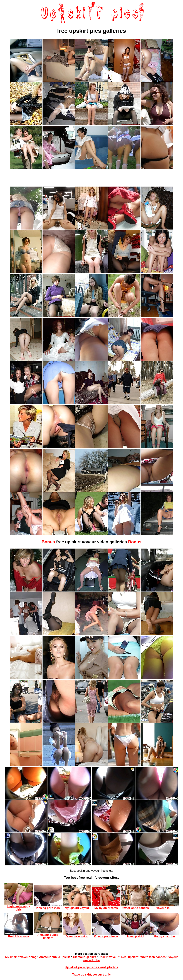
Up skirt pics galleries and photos (91, 967)
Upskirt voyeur (108, 957)
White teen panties (153, 957)
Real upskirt (130, 957)
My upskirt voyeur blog (21, 957)
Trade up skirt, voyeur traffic (91, 975)
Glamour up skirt (84, 957)
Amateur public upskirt (55, 957)
